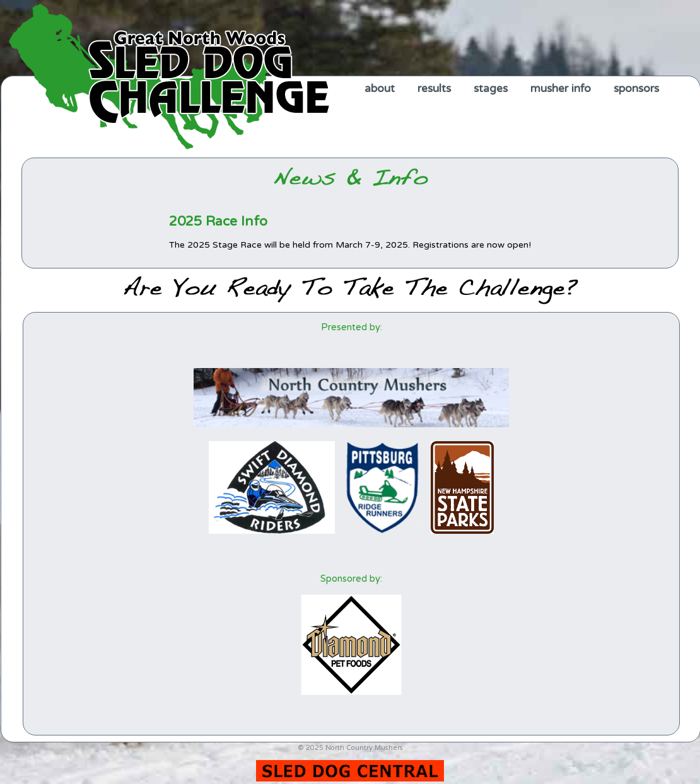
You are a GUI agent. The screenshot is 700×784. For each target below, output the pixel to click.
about (380, 89)
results (434, 89)
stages (491, 89)
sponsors (636, 89)
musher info (561, 89)
